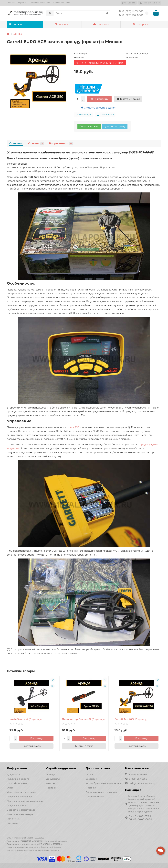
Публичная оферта (18, 779)
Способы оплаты (17, 783)
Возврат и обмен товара (21, 810)
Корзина (22, 3)
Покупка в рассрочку (19, 797)
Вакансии (91, 779)
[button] (82, 754)
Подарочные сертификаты (101, 792)
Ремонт (51, 783)
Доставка (101, 25)
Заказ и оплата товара (20, 814)
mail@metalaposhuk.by (142, 783)
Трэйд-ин (52, 788)
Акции (89, 774)
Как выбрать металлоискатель (104, 783)
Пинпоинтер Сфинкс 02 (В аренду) (83, 720)
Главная (11, 3)
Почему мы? (14, 819)
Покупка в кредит (89, 127)
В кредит (62, 25)
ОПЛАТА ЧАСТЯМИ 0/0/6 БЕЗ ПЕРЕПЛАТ (100, 64)
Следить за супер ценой (99, 108)
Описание (16, 144)
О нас (10, 788)
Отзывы (36, 144)
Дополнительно (98, 768)
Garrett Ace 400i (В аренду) (131, 720)
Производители (95, 797)
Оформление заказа (40, 3)
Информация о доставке (21, 792)
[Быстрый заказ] (128, 100)
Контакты (12, 823)
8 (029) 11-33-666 (131, 11)
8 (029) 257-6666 (131, 15)
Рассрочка (141, 25)
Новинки (91, 788)
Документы (14, 774)
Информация (17, 768)
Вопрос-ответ (61, 144)
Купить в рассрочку (115, 127)
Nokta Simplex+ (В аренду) (26, 720)
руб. (129, 3)
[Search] (82, 13)
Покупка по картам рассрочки (25, 801)
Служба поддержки (61, 768)
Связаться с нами (62, 3)
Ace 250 (75, 428)
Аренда (17, 34)
